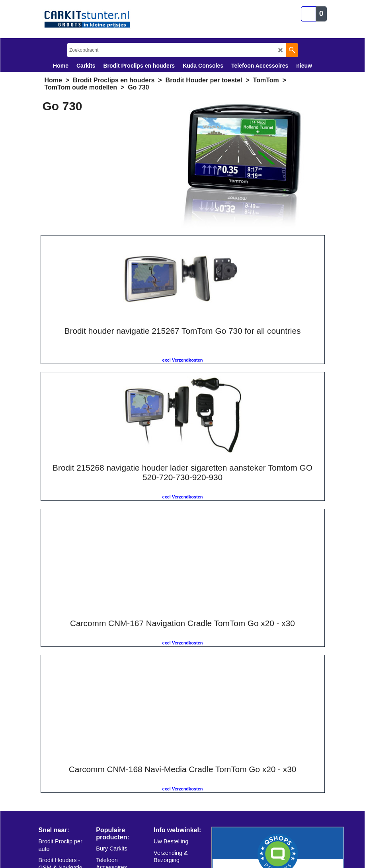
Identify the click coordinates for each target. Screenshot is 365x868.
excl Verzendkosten (110, 360)
